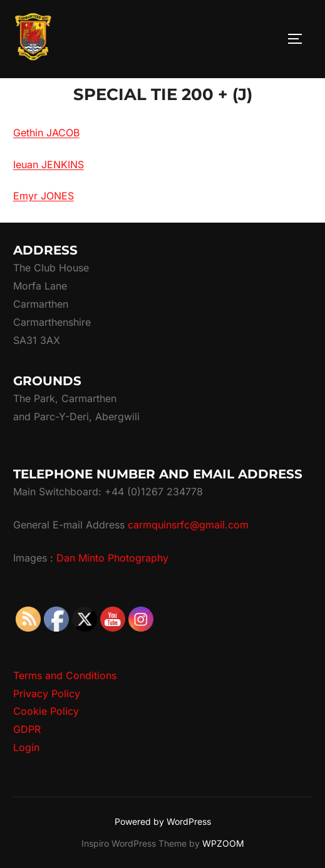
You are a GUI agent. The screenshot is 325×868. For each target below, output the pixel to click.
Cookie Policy (46, 711)
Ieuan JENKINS (49, 164)
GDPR (27, 729)
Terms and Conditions (65, 675)
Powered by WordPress (163, 821)
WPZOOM (223, 843)
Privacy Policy (47, 694)
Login (26, 747)
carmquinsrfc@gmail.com (188, 525)
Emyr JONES (44, 196)
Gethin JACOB (46, 133)
